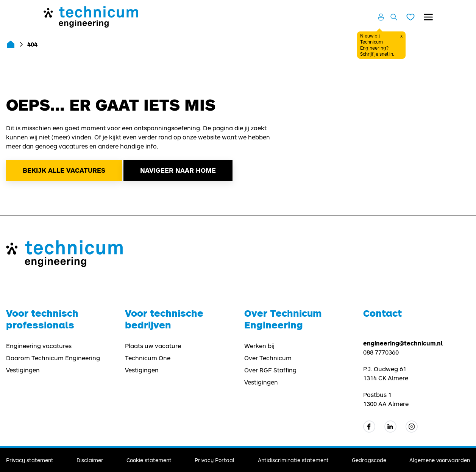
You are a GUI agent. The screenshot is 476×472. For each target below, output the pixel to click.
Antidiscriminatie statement (293, 460)
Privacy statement (30, 460)
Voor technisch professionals (42, 319)
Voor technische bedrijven (164, 319)
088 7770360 (381, 352)
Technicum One (148, 358)
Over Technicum (268, 358)
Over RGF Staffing (270, 370)
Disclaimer (90, 460)
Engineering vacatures (39, 346)
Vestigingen (23, 370)
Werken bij (259, 346)
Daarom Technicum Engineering (53, 358)
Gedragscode (369, 460)
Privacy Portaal (215, 460)
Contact (382, 313)
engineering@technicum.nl (403, 343)
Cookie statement (149, 460)
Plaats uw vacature (153, 346)
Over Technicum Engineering (283, 319)
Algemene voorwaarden (440, 460)
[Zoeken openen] (394, 17)
